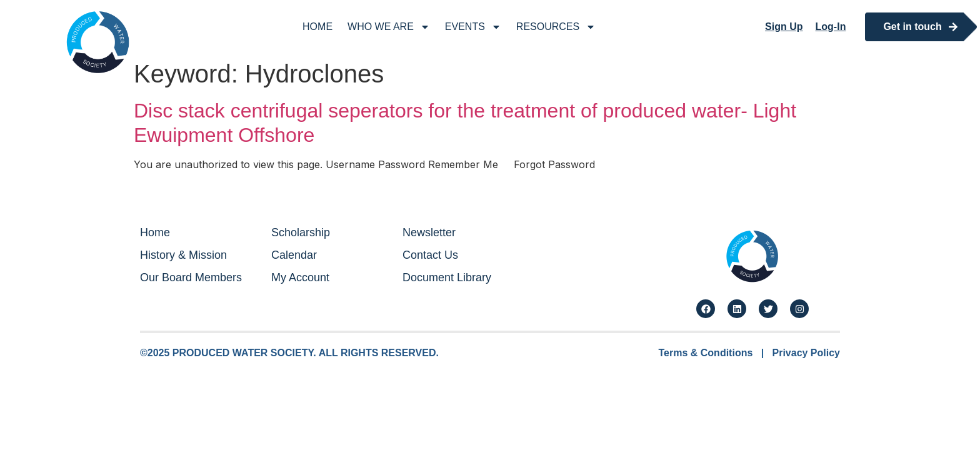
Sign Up (784, 27)
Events (473, 27)
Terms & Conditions (706, 353)
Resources (556, 27)
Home (317, 27)
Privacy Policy (806, 353)
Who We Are (389, 27)
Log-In (831, 27)
